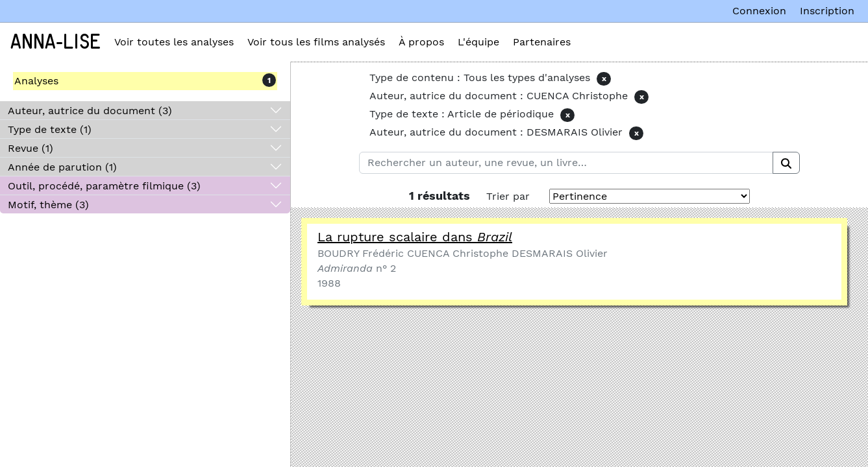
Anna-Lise (56, 42)
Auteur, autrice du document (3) (90, 111)
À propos (421, 42)
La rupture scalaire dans (415, 237)
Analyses (36, 81)
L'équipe (478, 42)
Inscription (827, 11)
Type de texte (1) (50, 129)
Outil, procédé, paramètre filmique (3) (104, 186)
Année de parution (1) (62, 167)
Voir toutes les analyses (174, 42)
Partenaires (542, 42)
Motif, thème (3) (48, 205)
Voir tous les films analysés (316, 42)
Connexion (759, 11)
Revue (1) (31, 148)
